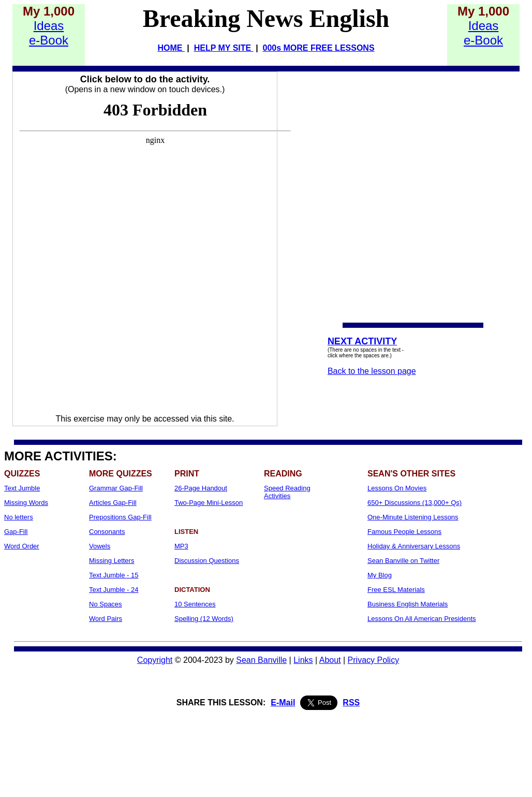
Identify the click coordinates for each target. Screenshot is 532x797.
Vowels (100, 546)
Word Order (22, 546)
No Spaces (106, 604)
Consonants (107, 532)
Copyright (155, 660)
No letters (19, 517)
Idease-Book (49, 33)
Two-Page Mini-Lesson (209, 503)
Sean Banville (261, 660)
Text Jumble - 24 (114, 590)
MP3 (181, 546)
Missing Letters (112, 561)
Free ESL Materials (396, 590)
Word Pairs (106, 619)
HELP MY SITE (224, 48)
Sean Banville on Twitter (403, 561)
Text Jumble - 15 (114, 575)
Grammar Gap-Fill (116, 488)
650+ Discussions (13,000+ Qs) (415, 503)
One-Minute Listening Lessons (413, 517)
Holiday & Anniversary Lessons (414, 546)
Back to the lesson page (372, 371)
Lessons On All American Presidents (422, 619)
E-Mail (283, 702)
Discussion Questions (207, 561)
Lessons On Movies (397, 488)
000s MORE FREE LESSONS (319, 48)
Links (303, 660)
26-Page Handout (201, 488)
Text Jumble (22, 488)
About (330, 660)
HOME (171, 48)
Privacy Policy (374, 660)
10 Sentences (195, 604)
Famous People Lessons (404, 532)
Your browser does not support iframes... (155, 254)
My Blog (380, 575)
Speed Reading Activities (287, 492)
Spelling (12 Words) (204, 619)
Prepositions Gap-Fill (120, 517)
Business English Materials (408, 604)
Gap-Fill (16, 532)
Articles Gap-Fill (113, 503)
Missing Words (26, 503)
